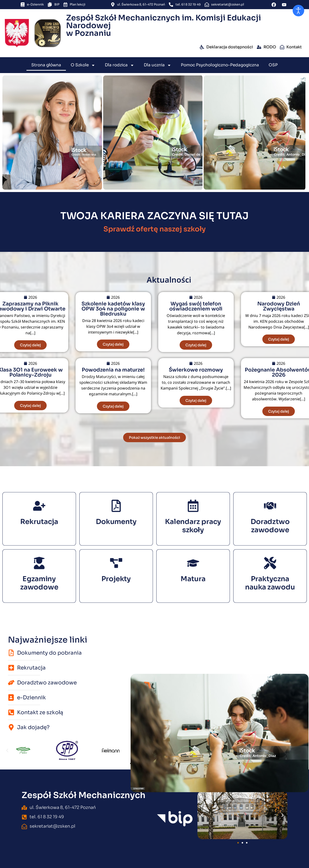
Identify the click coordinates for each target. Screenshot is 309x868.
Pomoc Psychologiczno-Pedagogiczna (220, 65)
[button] (7, 750)
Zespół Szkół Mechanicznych (84, 795)
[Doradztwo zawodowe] (270, 512)
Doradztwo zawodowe (270, 523)
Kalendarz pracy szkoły (193, 523)
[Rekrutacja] (39, 512)
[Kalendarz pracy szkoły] (193, 512)
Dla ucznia (158, 65)
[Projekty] (116, 569)
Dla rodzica (120, 65)
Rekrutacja (39, 520)
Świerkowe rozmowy (196, 370)
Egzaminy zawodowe (39, 580)
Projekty (116, 578)
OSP (273, 65)
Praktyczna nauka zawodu (270, 580)
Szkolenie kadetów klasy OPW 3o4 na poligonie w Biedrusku (113, 309)
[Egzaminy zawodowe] (39, 569)
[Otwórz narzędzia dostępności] (298, 11)
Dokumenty (116, 520)
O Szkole (83, 65)
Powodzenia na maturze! (113, 370)
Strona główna (46, 65)
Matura (193, 578)
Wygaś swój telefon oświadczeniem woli (196, 306)
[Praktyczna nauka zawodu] (270, 569)
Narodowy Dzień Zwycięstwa (279, 306)
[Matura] (193, 569)
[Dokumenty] (116, 512)
